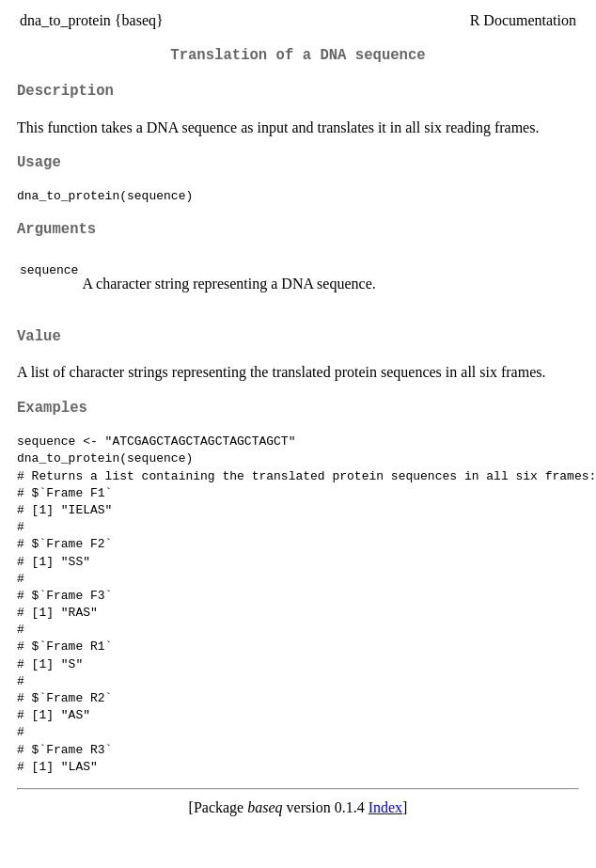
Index (385, 807)
